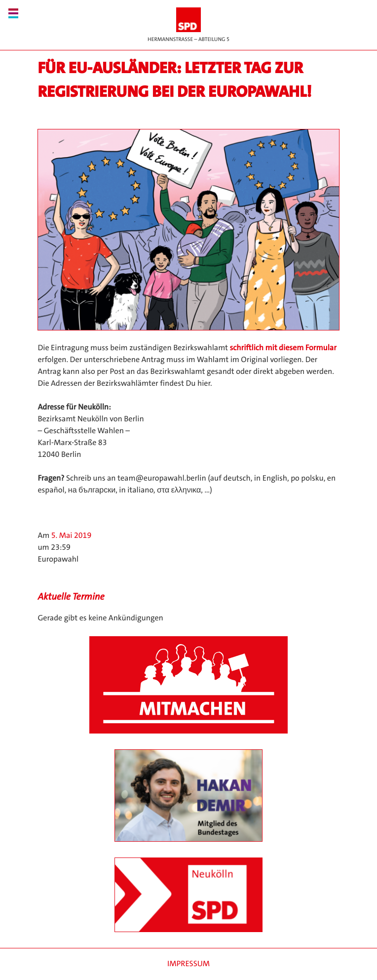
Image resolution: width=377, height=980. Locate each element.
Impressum (188, 964)
